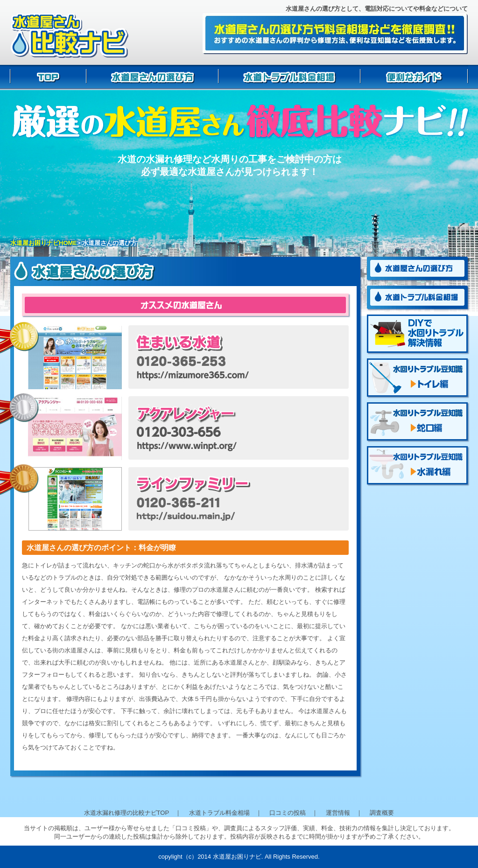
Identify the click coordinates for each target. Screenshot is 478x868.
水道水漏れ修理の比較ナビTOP (127, 813)
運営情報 (338, 813)
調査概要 (382, 813)
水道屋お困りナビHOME (44, 243)
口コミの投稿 (288, 813)
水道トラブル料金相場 (219, 813)
